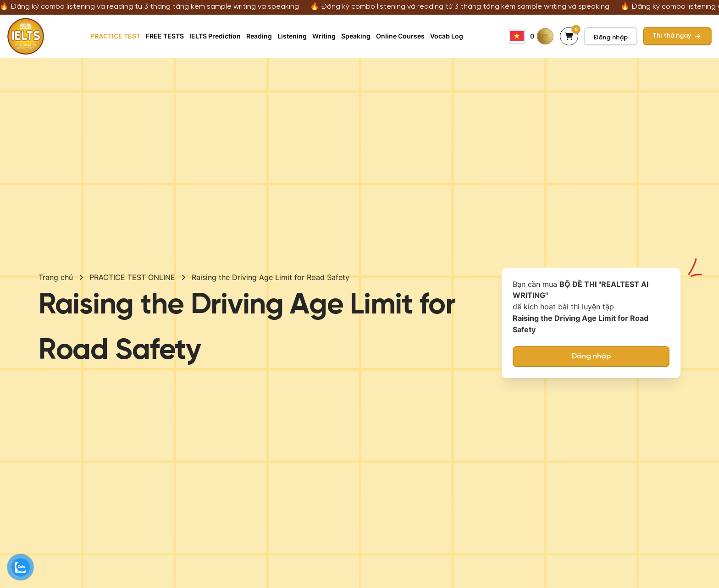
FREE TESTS (165, 36)
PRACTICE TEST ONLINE (132, 277)
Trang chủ (56, 277)
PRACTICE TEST (115, 36)
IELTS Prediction (215, 36)
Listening (292, 36)
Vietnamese (517, 36)
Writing (324, 36)
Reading (259, 36)
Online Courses (400, 36)
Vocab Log (447, 36)
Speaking (356, 36)
